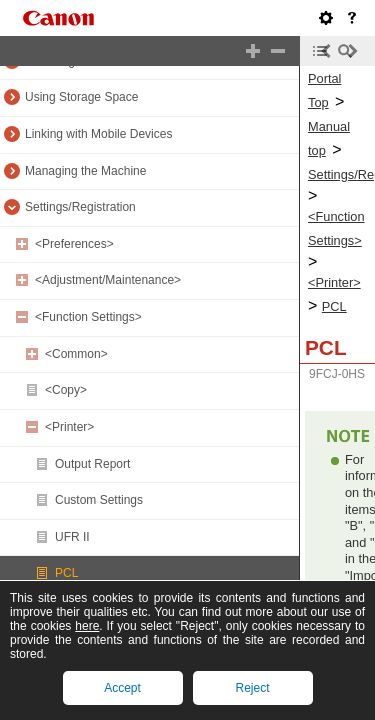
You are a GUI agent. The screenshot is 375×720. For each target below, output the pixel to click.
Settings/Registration (80, 207)
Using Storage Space (81, 97)
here (87, 626)
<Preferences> (74, 244)
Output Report (92, 464)
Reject (252, 688)
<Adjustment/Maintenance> (108, 280)
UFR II (72, 537)
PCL (66, 573)
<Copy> (66, 390)
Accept (122, 688)
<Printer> (69, 427)
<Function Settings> (88, 317)
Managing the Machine (85, 171)
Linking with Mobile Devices (98, 134)
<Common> (76, 354)
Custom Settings (99, 500)
